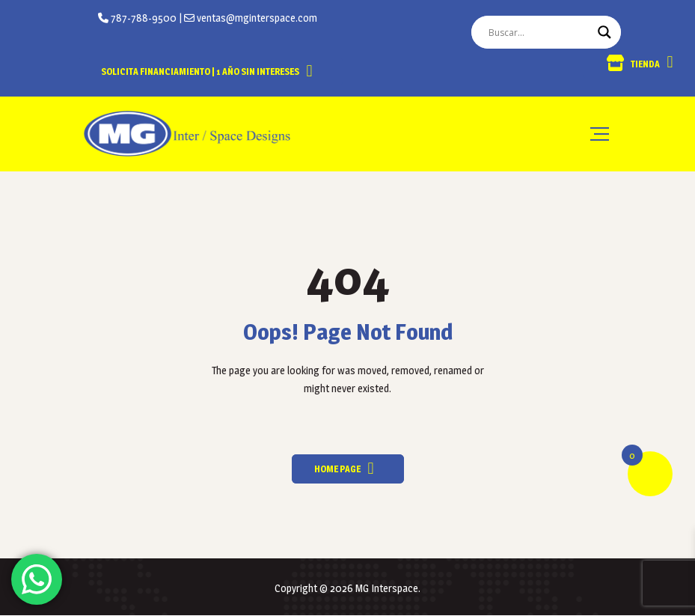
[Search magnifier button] (604, 32)
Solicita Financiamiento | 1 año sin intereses (200, 71)
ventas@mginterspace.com (256, 18)
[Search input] (539, 32)
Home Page (337, 469)
